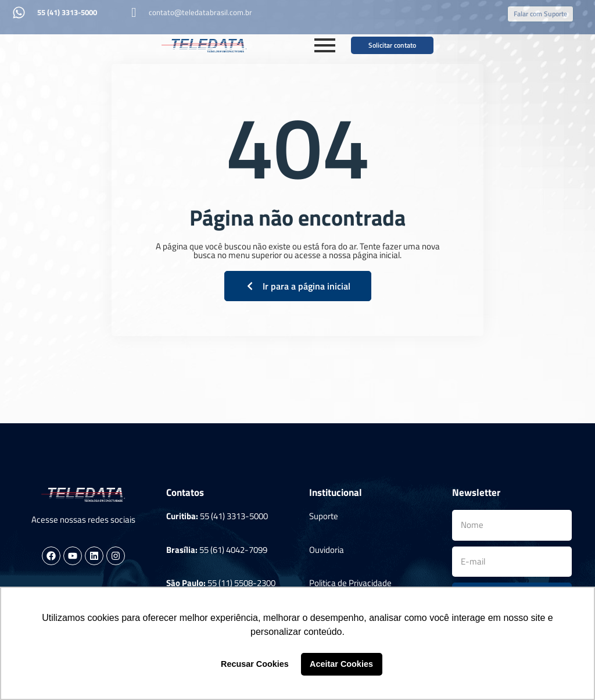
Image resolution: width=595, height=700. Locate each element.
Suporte (324, 516)
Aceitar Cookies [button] (341, 664)
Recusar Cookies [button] (255, 664)
